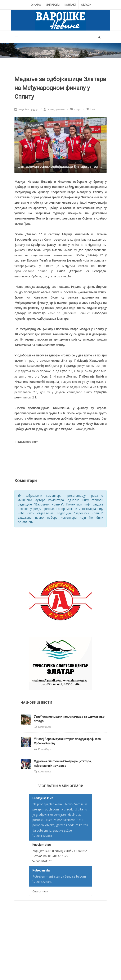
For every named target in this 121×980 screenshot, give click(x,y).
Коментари (45, 727)
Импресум (53, 5)
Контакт (70, 5)
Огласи (86, 5)
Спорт (78, 109)
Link (91, 109)
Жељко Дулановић (54, 109)
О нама (36, 5)
